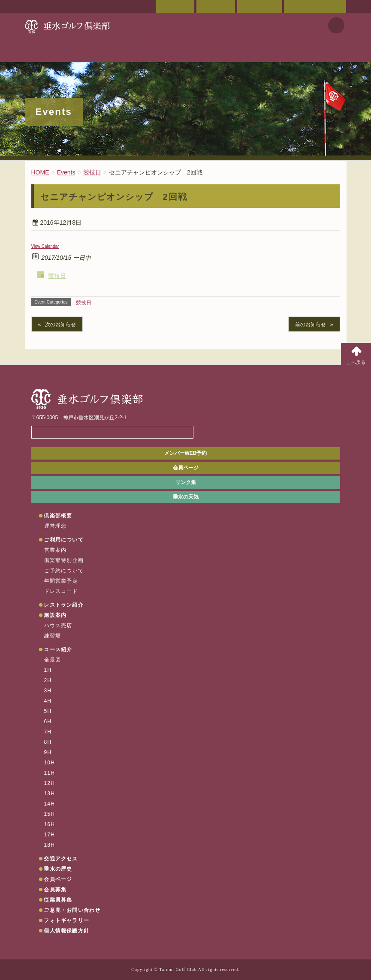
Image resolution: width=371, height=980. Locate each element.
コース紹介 (58, 649)
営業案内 (56, 550)
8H (48, 742)
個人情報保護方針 (66, 931)
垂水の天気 (186, 497)
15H (50, 814)
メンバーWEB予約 (186, 453)
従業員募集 (58, 900)
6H (48, 721)
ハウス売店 (58, 625)
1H (48, 670)
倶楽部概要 (58, 516)
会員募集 (55, 890)
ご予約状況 (260, 6)
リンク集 (186, 482)
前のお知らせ (311, 325)
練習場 (53, 636)
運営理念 (56, 526)
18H (50, 845)
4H (48, 701)
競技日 (57, 276)
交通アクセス (216, 6)
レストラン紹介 (63, 605)
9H (48, 752)
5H (48, 711)
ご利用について (63, 540)
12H (50, 783)
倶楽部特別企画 (64, 560)
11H (50, 773)
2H (48, 680)
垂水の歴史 (58, 869)
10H (50, 763)
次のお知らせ (60, 325)
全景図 (53, 660)
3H (48, 691)
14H (50, 804)
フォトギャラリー (66, 920)
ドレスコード (61, 591)
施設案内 (55, 615)
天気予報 (336, 25)
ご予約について (64, 571)
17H (50, 835)
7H (48, 732)
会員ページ (175, 6)
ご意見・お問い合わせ (315, 6)
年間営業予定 (61, 581)
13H (50, 794)
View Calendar (45, 246)
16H (50, 824)
